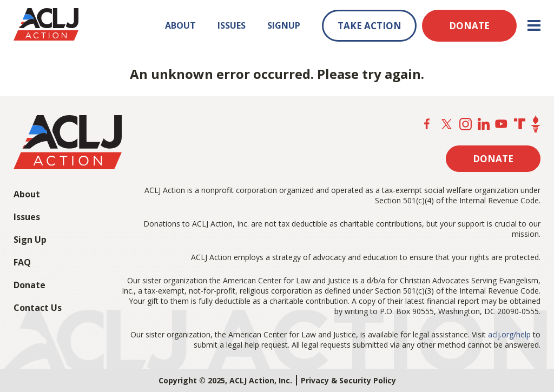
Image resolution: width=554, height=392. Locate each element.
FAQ (22, 262)
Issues (27, 217)
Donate (29, 285)
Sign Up (30, 240)
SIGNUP (284, 25)
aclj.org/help (509, 334)
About (27, 194)
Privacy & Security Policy (348, 380)
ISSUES (232, 25)
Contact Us (38, 308)
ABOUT (180, 25)
